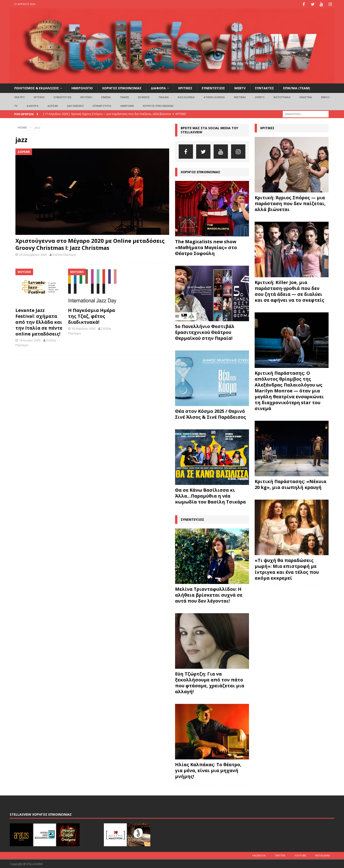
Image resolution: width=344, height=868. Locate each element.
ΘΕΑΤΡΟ (20, 97)
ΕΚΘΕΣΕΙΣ (144, 97)
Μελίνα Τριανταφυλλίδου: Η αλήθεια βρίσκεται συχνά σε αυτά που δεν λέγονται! (209, 594)
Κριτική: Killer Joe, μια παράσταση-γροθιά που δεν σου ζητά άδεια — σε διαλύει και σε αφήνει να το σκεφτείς (289, 291)
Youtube (300, 855)
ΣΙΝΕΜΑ (106, 97)
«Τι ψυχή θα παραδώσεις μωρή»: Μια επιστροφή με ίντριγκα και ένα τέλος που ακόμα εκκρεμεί (287, 569)
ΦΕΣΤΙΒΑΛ (240, 97)
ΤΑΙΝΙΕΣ (124, 97)
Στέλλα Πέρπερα (64, 254)
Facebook (259, 855)
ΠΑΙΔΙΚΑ (164, 97)
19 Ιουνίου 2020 (30, 340)
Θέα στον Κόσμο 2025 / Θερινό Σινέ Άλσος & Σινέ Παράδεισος (211, 414)
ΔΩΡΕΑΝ (53, 105)
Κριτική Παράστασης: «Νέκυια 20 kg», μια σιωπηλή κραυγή (290, 484)
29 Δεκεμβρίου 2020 (33, 254)
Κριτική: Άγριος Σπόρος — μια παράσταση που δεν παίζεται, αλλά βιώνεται (290, 203)
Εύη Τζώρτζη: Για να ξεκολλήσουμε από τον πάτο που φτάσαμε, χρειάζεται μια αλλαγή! (210, 682)
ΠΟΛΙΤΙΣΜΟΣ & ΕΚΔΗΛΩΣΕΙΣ (37, 88)
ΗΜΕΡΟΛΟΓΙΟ (82, 88)
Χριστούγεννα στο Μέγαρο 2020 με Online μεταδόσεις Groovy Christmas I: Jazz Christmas (90, 244)
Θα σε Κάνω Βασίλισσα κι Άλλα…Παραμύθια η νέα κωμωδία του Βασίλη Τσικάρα (210, 495)
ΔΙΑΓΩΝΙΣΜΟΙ (75, 105)
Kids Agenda (186, 97)
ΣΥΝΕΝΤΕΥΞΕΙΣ (213, 88)
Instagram (322, 855)
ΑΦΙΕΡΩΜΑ (127, 105)
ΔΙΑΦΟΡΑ (158, 88)
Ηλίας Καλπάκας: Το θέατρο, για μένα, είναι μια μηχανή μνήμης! (208, 770)
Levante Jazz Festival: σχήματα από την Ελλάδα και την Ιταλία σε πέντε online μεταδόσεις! (39, 322)
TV (16, 105)
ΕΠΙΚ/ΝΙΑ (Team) (297, 88)
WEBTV (240, 88)
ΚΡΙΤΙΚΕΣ (185, 88)
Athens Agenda (214, 97)
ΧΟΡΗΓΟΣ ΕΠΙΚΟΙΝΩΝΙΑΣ (122, 88)
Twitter (280, 855)
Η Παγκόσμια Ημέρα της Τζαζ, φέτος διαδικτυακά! (91, 316)
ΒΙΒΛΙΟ (325, 97)
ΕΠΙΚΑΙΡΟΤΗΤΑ (102, 105)
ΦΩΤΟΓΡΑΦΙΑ (282, 97)
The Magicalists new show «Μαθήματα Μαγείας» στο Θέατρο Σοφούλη (206, 247)
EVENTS (260, 97)
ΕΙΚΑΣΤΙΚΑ (306, 97)
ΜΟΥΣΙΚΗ (86, 97)
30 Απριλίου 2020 (83, 328)
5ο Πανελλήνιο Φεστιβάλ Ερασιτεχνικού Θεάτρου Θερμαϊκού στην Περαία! (205, 332)
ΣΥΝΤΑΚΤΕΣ (264, 88)
